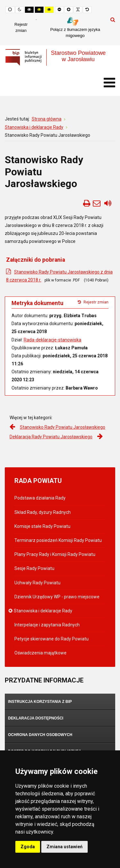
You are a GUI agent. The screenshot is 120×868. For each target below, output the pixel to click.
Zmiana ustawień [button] (64, 847)
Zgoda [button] (28, 847)
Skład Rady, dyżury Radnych (43, 512)
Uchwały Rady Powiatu (37, 583)
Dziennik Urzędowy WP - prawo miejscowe (57, 597)
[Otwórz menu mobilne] (109, 83)
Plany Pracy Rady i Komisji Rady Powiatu (55, 554)
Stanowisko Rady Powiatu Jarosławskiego (63, 427)
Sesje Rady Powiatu (34, 568)
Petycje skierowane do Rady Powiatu (52, 639)
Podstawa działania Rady (40, 498)
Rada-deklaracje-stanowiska (52, 340)
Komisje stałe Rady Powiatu (42, 526)
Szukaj (113, 19)
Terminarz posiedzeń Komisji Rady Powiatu (58, 540)
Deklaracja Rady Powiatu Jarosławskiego (51, 437)
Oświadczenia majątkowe (40, 653)
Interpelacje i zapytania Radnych (47, 625)
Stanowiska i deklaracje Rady (43, 611)
